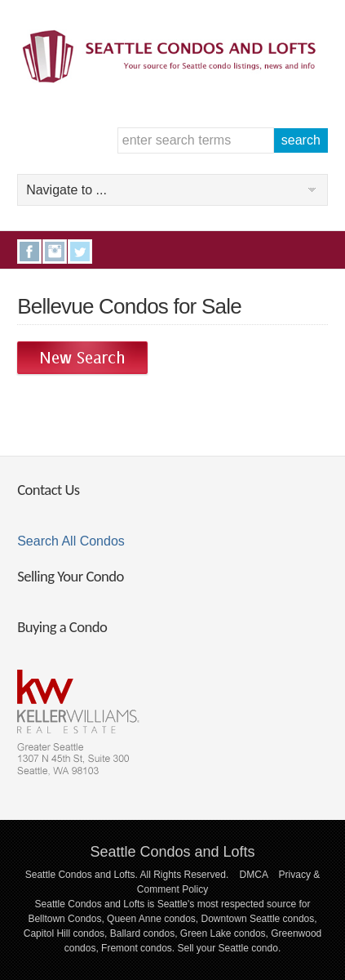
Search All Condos (71, 541)
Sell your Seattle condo (227, 948)
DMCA (254, 875)
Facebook (29, 252)
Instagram (55, 252)
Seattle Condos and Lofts (172, 852)
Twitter (80, 252)
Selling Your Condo (71, 576)
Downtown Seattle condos (258, 919)
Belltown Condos (64, 919)
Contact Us (48, 490)
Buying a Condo (62, 627)
